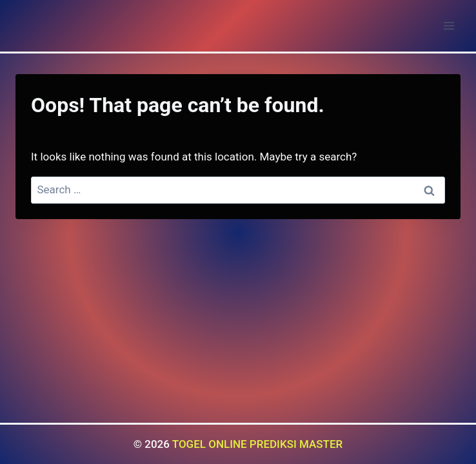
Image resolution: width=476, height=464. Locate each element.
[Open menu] (449, 25)
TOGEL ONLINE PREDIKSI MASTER (257, 444)
